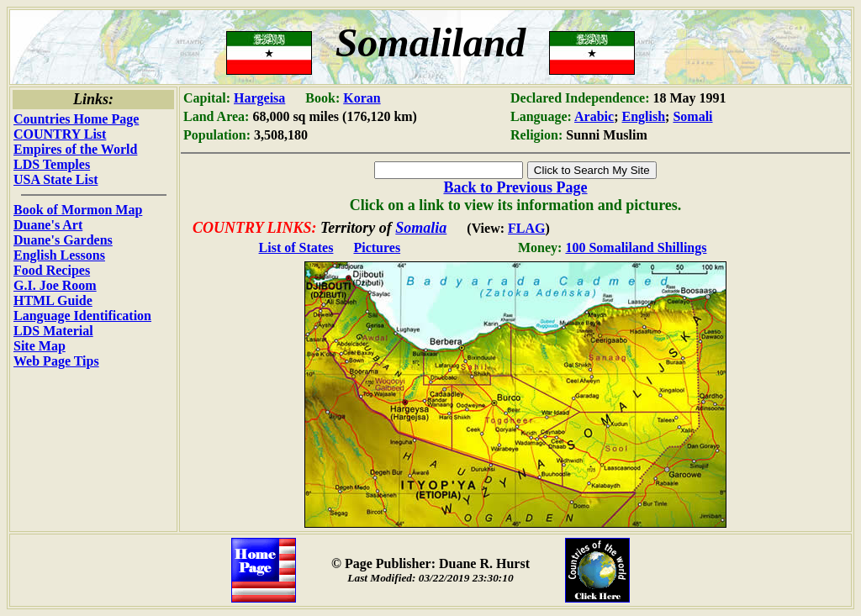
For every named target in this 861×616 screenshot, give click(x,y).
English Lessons (59, 255)
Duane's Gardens (63, 240)
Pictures (377, 247)
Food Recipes (52, 270)
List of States (296, 247)
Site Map (40, 346)
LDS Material (53, 331)
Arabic (594, 116)
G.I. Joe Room (55, 285)
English (644, 116)
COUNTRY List (60, 134)
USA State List (55, 179)
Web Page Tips (56, 361)
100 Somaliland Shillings (636, 247)
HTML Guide (53, 300)
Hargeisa (259, 98)
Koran (362, 98)
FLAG (526, 228)
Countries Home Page (76, 119)
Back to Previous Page (515, 187)
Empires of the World (75, 149)
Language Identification (82, 316)
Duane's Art (48, 225)
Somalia (421, 228)
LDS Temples (52, 164)
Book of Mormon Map (78, 210)
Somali (692, 116)
